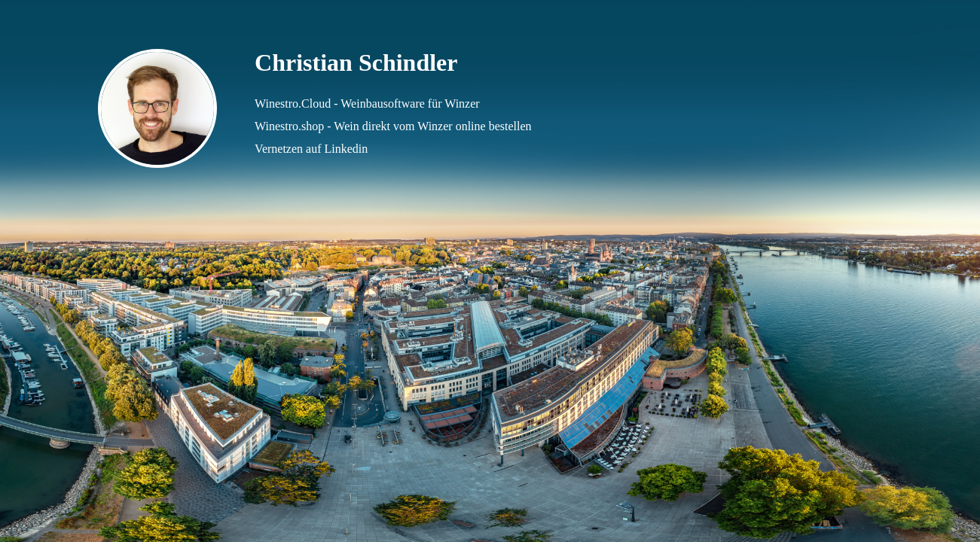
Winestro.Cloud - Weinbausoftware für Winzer (367, 104)
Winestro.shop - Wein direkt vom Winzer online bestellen (393, 126)
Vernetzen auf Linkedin (311, 149)
